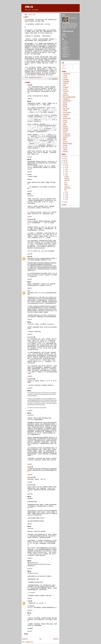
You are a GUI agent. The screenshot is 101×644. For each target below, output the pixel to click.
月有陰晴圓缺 (66, 81)
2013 (65, 156)
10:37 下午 (30, 494)
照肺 (65, 190)
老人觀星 (65, 146)
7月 (65, 173)
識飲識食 (65, 57)
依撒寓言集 (66, 83)
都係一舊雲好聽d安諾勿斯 (69, 97)
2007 (65, 164)
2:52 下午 (30, 631)
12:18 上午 (30, 99)
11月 (66, 166)
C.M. (29, 174)
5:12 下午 (30, 172)
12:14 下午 (30, 569)
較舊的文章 (56, 639)
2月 (65, 198)
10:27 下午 (30, 388)
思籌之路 (29, 7)
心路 (64, 45)
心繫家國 (65, 47)
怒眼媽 (65, 140)
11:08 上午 (30, 558)
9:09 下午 (30, 598)
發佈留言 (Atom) (29, 642)
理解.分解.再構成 (67, 118)
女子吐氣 (65, 122)
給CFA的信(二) (68, 188)
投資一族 (65, 148)
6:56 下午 (30, 191)
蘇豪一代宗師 (66, 109)
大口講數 (65, 116)
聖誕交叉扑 (66, 51)
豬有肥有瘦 (66, 95)
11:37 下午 (30, 254)
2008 (65, 162)
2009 (65, 160)
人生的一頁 (67, 186)
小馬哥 (65, 41)
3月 (65, 196)
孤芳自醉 (65, 107)
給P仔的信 (67, 178)
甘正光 (29, 85)
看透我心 (65, 49)
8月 (65, 171)
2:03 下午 (30, 319)
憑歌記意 (65, 53)
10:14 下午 (30, 376)
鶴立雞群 (65, 105)
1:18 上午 (30, 279)
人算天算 (65, 76)
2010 (65, 158)
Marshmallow (31, 219)
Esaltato (29, 467)
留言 (64, 68)
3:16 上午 (30, 464)
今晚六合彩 (67, 180)
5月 (65, 192)
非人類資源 (66, 87)
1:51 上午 (30, 157)
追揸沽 (65, 85)
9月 (65, 169)
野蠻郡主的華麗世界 (68, 144)
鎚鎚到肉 (65, 138)
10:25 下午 (30, 475)
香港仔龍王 (66, 151)
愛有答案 (65, 126)
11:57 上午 (30, 610)
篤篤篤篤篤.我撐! (67, 101)
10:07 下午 (30, 334)
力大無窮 (65, 111)
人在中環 (65, 77)
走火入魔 (65, 142)
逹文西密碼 (66, 79)
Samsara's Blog (67, 134)
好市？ (66, 182)
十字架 (65, 36)
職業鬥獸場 (55, 79)
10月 (66, 168)
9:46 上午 (30, 288)
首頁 (40, 639)
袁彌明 (65, 124)
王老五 (29, 601)
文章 (64, 65)
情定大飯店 (66, 130)
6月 (65, 175)
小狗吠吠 (65, 149)
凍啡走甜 (65, 103)
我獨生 (66, 184)
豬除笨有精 (66, 128)
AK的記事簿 (66, 91)
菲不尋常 (65, 132)
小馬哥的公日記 (67, 74)
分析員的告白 (66, 114)
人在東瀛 (66, 177)
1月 (65, 200)
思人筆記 (65, 89)
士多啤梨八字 (66, 99)
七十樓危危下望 (67, 136)
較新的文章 (25, 639)
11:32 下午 (30, 410)
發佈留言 (26, 634)
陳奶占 (29, 257)
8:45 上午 (30, 524)
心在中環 (65, 43)
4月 (65, 194)
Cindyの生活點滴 (67, 113)
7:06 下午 (30, 217)
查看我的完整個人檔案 (68, 31)
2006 (65, 202)
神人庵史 (65, 120)
